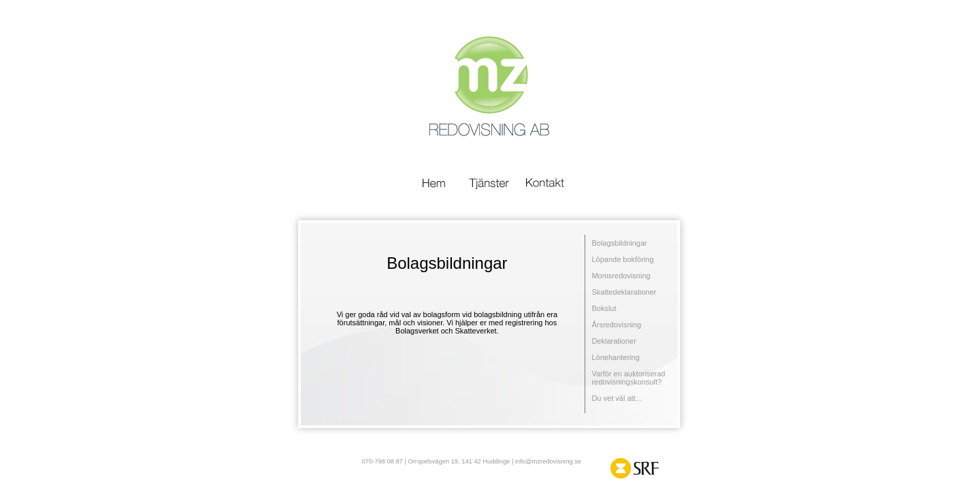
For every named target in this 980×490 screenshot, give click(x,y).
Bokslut (604, 308)
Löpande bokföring (622, 259)
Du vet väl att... (616, 398)
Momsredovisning (621, 276)
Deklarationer (614, 341)
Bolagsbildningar (619, 243)
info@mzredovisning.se (548, 461)
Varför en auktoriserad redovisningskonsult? (628, 378)
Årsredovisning (616, 325)
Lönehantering (615, 357)
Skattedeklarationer (624, 292)
